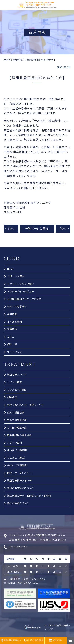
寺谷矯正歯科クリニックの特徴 (24, 299)
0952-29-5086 (18, 546)
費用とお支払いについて (21, 488)
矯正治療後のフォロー (19, 480)
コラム (11, 337)
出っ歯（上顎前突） (18, 450)
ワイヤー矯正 (15, 382)
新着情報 (12, 329)
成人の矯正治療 (16, 412)
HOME (11, 269)
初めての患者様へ (17, 306)
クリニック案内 (16, 276)
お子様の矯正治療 (17, 427)
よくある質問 (15, 322)
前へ (11, 228)
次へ (63, 228)
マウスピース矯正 (17, 390)
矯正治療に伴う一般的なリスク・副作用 (29, 495)
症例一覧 (12, 344)
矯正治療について (17, 374)
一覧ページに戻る (37, 228)
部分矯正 (12, 397)
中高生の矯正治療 (17, 420)
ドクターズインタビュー (21, 291)
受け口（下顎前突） (18, 465)
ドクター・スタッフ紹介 (21, 284)
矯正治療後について (18, 503)
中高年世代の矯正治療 (19, 435)
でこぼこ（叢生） (17, 458)
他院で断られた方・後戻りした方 (26, 405)
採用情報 (12, 314)
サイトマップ (15, 352)
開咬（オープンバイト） (21, 473)
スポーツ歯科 (15, 442)
